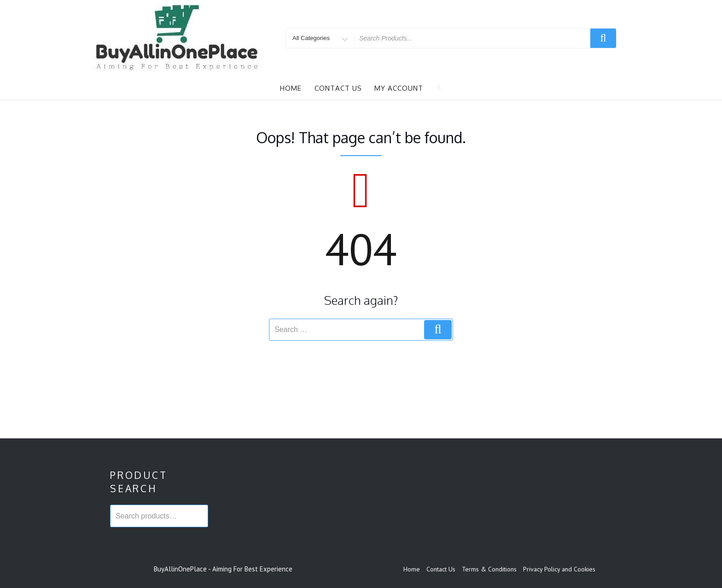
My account (399, 88)
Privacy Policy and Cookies (559, 569)
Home (291, 88)
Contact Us (338, 88)
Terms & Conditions (489, 569)
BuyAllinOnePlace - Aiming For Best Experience (223, 569)
